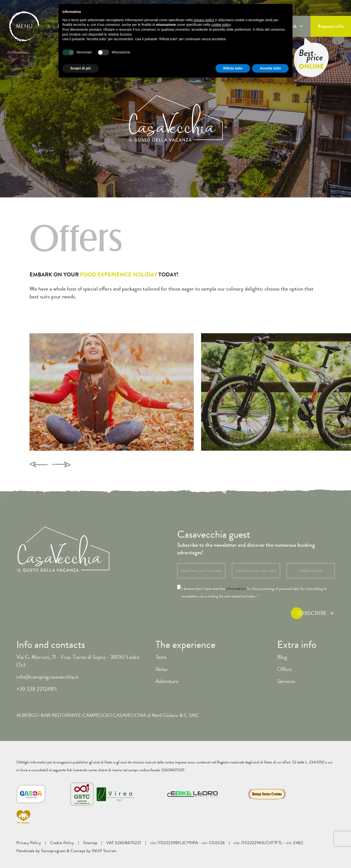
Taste (161, 657)
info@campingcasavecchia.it (47, 677)
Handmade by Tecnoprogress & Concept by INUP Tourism (66, 851)
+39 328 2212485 (36, 689)
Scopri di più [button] (81, 68)
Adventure (167, 681)
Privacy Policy (29, 843)
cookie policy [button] (221, 25)
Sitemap (90, 843)
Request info (331, 26)
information (236, 589)
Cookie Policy (62, 843)
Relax (162, 669)
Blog (282, 657)
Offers (284, 669)
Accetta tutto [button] (270, 68)
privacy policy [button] (204, 20)
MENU (24, 26)
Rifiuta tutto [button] (233, 68)
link (69, 770)
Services (286, 681)
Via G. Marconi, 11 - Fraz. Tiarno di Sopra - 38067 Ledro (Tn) (78, 661)
